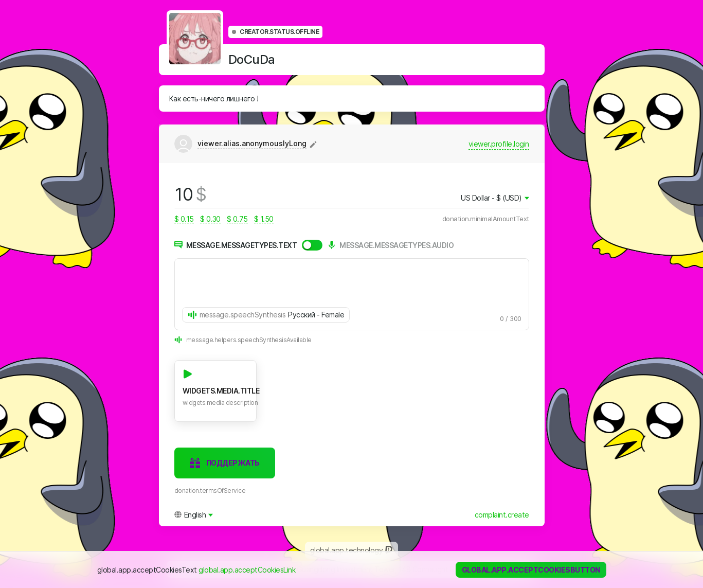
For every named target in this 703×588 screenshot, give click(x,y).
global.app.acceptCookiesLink (247, 570)
